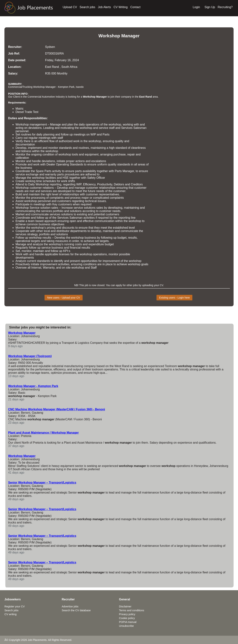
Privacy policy (127, 614)
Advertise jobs (70, 606)
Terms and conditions (132, 610)
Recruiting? (225, 7)
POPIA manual (128, 622)
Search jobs (87, 7)
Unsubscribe (126, 626)
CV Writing (121, 7)
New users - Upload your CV (63, 298)
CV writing (11, 614)
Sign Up (210, 7)
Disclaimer (125, 606)
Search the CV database (76, 610)
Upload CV (70, 7)
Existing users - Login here (174, 298)
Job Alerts (104, 7)
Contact (135, 7)
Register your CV (15, 606)
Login (196, 7)
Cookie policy (127, 618)
